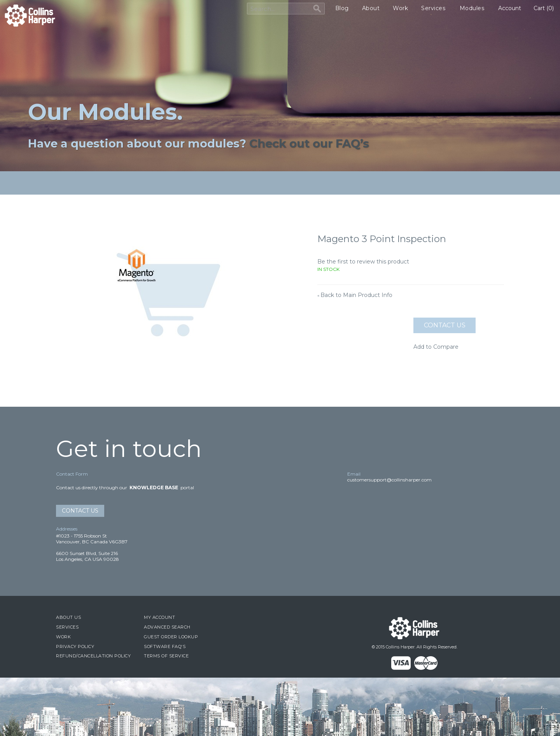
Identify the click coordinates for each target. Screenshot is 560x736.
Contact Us (80, 511)
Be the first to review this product (363, 262)
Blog (342, 8)
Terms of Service (166, 656)
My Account (159, 617)
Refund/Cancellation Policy (93, 656)
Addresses (67, 529)
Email (354, 474)
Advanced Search (167, 627)
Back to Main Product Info (355, 295)
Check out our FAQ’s (309, 143)
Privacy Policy (75, 646)
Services (433, 8)
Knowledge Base (154, 487)
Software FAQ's (165, 646)
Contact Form (72, 474)
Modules (472, 8)
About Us (68, 617)
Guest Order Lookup (171, 637)
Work (400, 8)
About (371, 8)
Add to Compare (436, 347)
